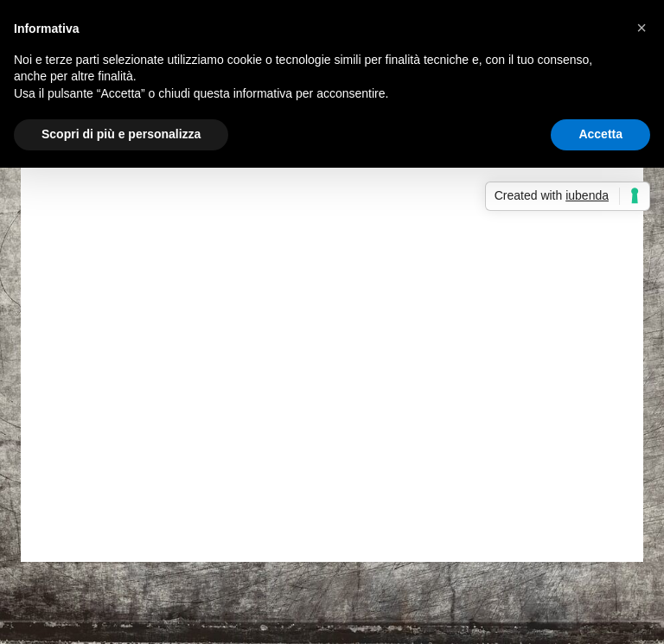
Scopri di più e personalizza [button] (121, 134)
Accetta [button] (600, 134)
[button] (642, 28)
